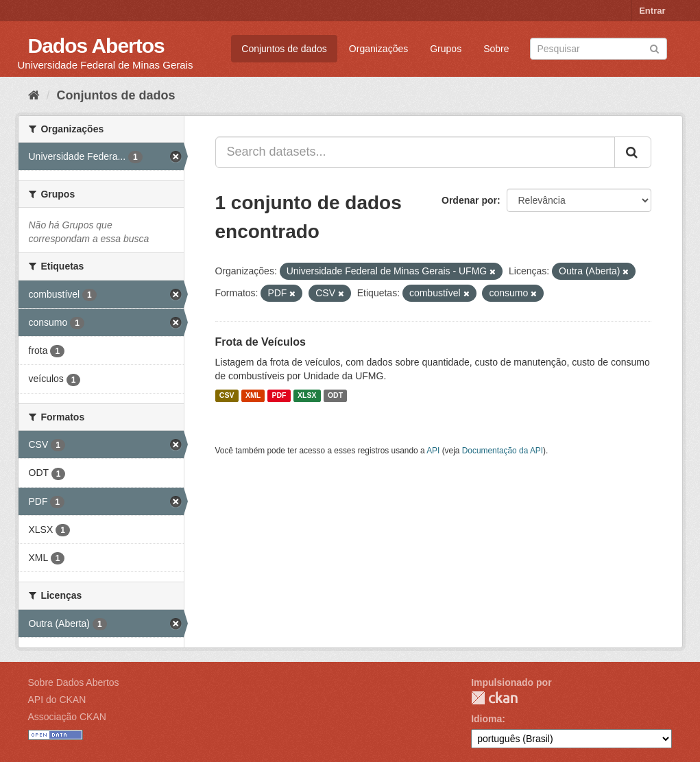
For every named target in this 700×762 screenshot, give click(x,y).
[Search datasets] (599, 49)
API (433, 451)
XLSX (307, 396)
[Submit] (654, 48)
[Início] (34, 95)
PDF (279, 396)
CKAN (494, 698)
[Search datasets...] (415, 152)
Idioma (486, 719)
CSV (227, 396)
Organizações (378, 49)
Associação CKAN (67, 717)
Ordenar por (469, 200)
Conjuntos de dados (284, 49)
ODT (335, 396)
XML (253, 396)
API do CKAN (57, 700)
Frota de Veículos (261, 342)
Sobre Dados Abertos (74, 682)
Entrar (652, 11)
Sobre (496, 49)
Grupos (446, 49)
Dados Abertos (96, 46)
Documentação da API (503, 451)
